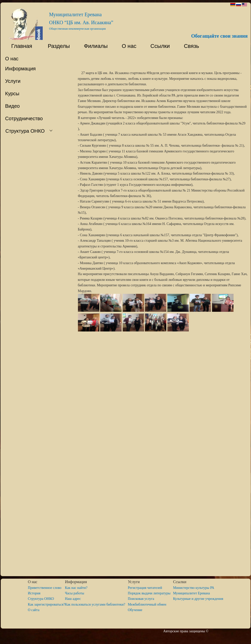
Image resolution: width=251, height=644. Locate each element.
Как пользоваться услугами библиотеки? (96, 604)
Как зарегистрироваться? (46, 604)
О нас (127, 46)
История (34, 593)
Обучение (135, 610)
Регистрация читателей (145, 588)
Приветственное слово (44, 588)
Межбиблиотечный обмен (147, 604)
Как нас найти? (76, 588)
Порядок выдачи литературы (150, 593)
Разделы (56, 46)
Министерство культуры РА (194, 588)
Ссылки (158, 46)
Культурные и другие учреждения (198, 599)
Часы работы (75, 593)
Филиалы (94, 46)
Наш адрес (73, 599)
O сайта (33, 610)
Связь (191, 46)
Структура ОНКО (43, 599)
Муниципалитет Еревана (191, 593)
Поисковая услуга (141, 599)
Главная (19, 46)
